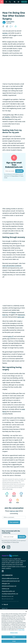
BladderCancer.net (8, 596)
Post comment (14, 522)
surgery (12, 233)
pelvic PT (11, 336)
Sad (20, 494)
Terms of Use (16, 542)
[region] (14, 627)
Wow (10, 501)
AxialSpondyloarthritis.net (10, 594)
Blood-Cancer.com (8, 599)
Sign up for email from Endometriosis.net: (14, 165)
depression (21, 315)
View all (5, 605)
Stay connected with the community (11, 532)
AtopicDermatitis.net (8, 591)
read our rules (14, 511)
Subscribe (24, 2)
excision (5, 33)
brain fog (5, 315)
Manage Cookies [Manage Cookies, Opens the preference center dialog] (14, 633)
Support (13, 494)
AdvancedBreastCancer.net (10, 578)
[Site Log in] (18, 2)
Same (17, 501)
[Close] (26, 612)
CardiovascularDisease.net (10, 601)
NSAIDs (7, 117)
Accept (14, 641)
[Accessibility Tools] (15, 2)
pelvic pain (21, 317)
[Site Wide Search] (10, 2)
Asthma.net (5, 589)
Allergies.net (6, 584)
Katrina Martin (11, 22)
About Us (5, 609)
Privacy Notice (15, 176)
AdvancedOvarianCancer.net (11, 581)
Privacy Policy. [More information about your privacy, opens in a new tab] (21, 630)
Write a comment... (9, 517)
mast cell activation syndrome (12, 266)
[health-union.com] (10, 555)
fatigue (14, 312)
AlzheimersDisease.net (9, 586)
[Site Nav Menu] (6, 2)
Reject (14, 637)
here (11, 489)
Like (6, 494)
